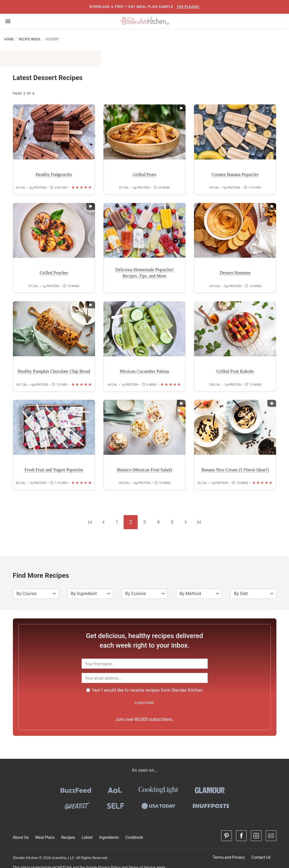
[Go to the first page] (90, 522)
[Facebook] (241, 836)
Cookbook (134, 837)
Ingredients (109, 837)
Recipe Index (30, 39)
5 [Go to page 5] (172, 522)
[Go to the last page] (199, 522)
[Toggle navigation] (8, 21)
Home (9, 39)
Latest (87, 837)
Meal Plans (45, 837)
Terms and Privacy (229, 857)
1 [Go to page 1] (117, 522)
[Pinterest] (226, 836)
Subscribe (144, 703)
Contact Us (261, 857)
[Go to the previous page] (103, 522)
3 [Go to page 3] (144, 522)
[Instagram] (256, 836)
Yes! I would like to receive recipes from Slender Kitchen (144, 690)
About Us (21, 837)
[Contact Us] (271, 836)
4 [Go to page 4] (158, 522)
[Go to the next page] (186, 522)
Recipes (68, 837)
